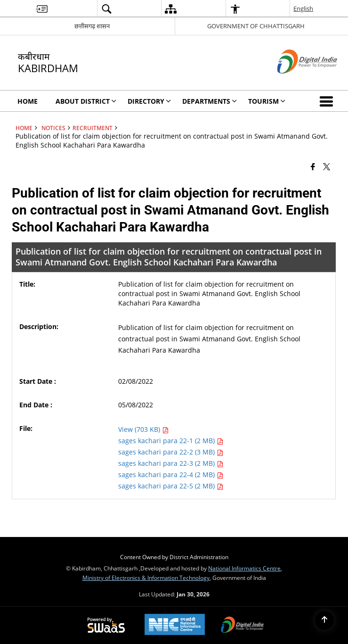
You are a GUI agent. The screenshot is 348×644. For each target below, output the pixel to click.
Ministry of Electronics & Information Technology (146, 578)
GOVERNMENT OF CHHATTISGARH (256, 26)
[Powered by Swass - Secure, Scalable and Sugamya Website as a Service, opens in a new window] (106, 626)
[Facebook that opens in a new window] (313, 166)
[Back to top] (324, 620)
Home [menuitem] (28, 101)
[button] (328, 101)
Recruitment (93, 128)
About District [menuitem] (86, 101)
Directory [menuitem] (149, 101)
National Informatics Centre (244, 568)
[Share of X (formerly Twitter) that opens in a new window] (327, 166)
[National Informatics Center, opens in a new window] (175, 625)
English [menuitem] (303, 8)
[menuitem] (42, 9)
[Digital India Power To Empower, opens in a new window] (243, 626)
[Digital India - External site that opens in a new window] (295, 81)
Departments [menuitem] (210, 101)
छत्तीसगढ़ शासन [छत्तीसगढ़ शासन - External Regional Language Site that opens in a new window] (92, 26)
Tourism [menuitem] (267, 101)
